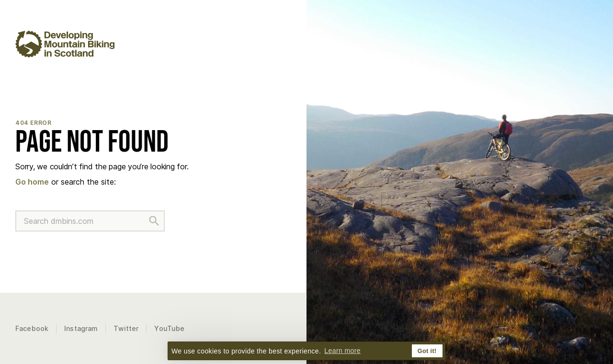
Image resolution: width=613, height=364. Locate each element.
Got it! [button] (427, 351)
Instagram (81, 328)
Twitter (126, 328)
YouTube (169, 328)
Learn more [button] (342, 351)
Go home (32, 182)
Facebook (32, 328)
